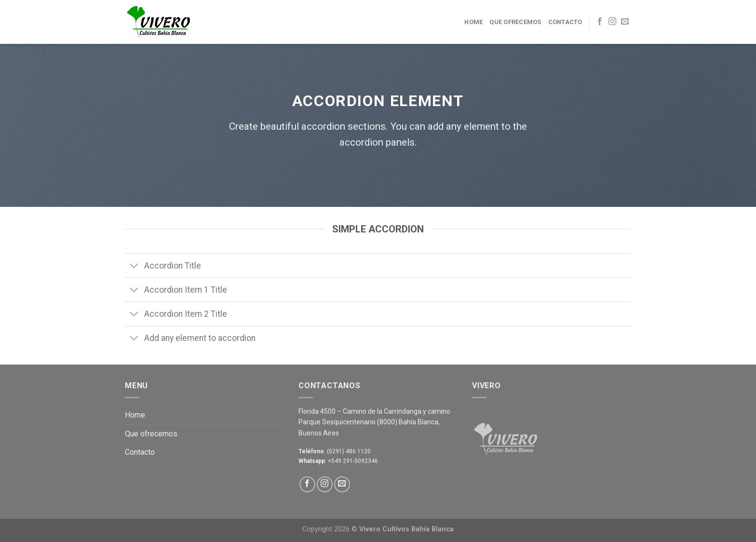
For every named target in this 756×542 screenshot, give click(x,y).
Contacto (565, 22)
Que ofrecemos (515, 22)
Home (473, 22)
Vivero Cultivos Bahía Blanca (406, 529)
